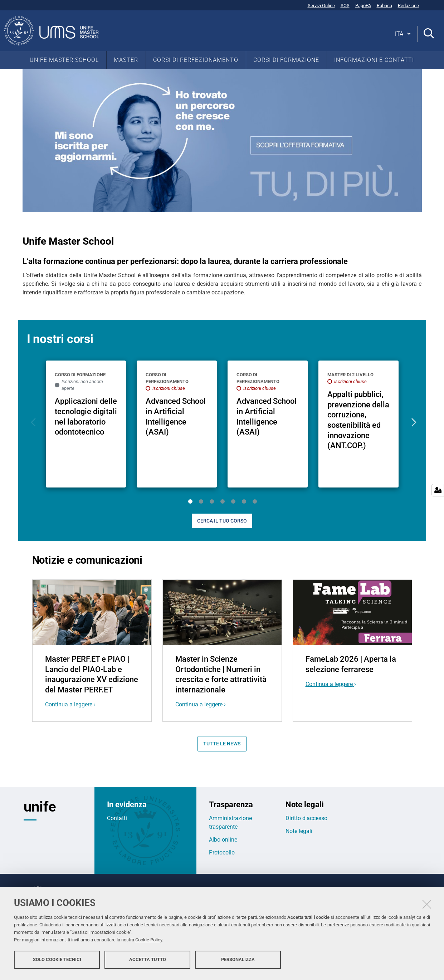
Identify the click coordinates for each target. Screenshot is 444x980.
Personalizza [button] (238, 961)
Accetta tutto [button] (148, 961)
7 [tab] (255, 501)
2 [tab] (201, 501)
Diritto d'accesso (306, 818)
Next (412, 423)
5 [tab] (233, 501)
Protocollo (222, 852)
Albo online (223, 840)
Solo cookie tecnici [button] (57, 961)
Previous (32, 423)
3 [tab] (212, 501)
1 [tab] (190, 501)
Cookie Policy (149, 942)
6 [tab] (244, 501)
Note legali (299, 831)
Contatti (117, 818)
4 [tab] (223, 501)
